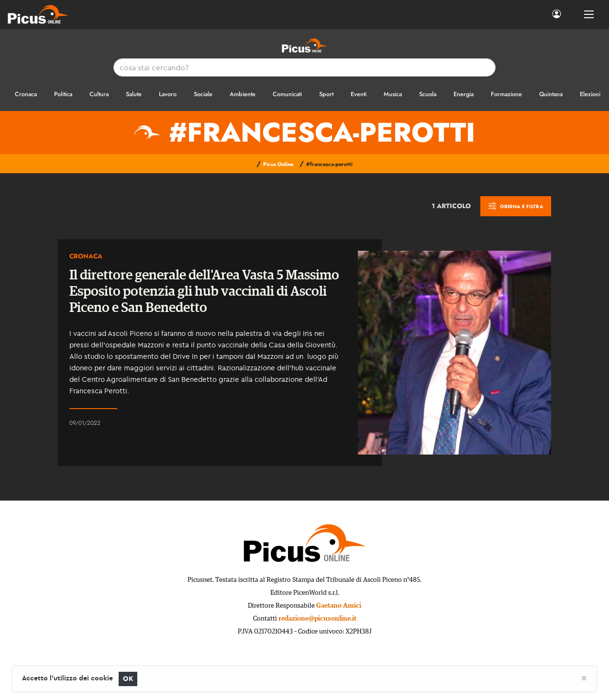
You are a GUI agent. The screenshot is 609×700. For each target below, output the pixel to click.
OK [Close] (128, 679)
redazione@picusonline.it (317, 619)
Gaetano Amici (339, 606)
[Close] (584, 678)
